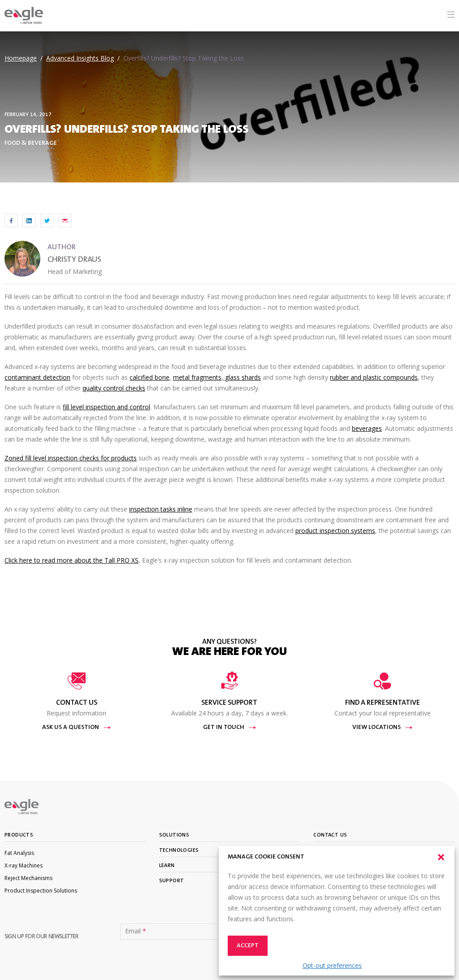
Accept (248, 946)
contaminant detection (37, 377)
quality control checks (114, 388)
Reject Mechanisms (28, 878)
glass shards (242, 377)
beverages (367, 428)
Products (19, 835)
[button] (441, 857)
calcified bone (149, 377)
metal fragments (197, 377)
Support (172, 881)
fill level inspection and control (106, 407)
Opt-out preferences (332, 965)
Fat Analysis (19, 853)
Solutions (174, 835)
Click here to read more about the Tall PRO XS (71, 560)
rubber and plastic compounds (374, 377)
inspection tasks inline (161, 509)
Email (136, 931)
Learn (167, 866)
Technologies (179, 850)
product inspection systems (335, 531)
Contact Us (330, 835)
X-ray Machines (24, 865)
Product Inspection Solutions (41, 891)
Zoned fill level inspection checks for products (71, 458)
